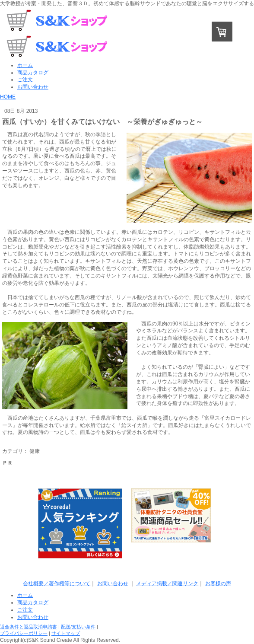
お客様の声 (218, 583)
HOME (8, 97)
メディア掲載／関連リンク (167, 583)
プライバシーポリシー (24, 633)
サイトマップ (66, 633)
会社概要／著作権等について (57, 583)
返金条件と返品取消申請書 (29, 627)
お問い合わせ (113, 583)
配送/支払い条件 (78, 627)
